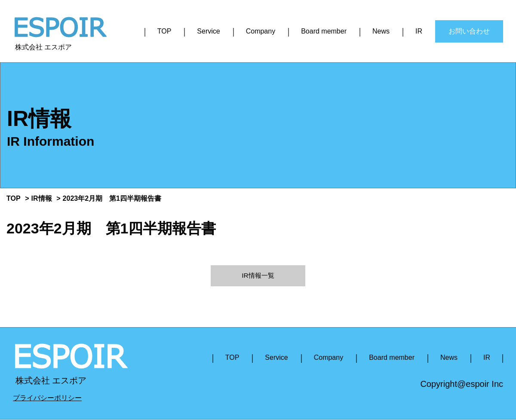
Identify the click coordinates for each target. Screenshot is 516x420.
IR (419, 31)
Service (208, 31)
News (381, 31)
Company (261, 31)
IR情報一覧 (258, 276)
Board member (324, 31)
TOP (164, 31)
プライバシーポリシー (47, 398)
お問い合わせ (469, 31)
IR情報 (42, 198)
